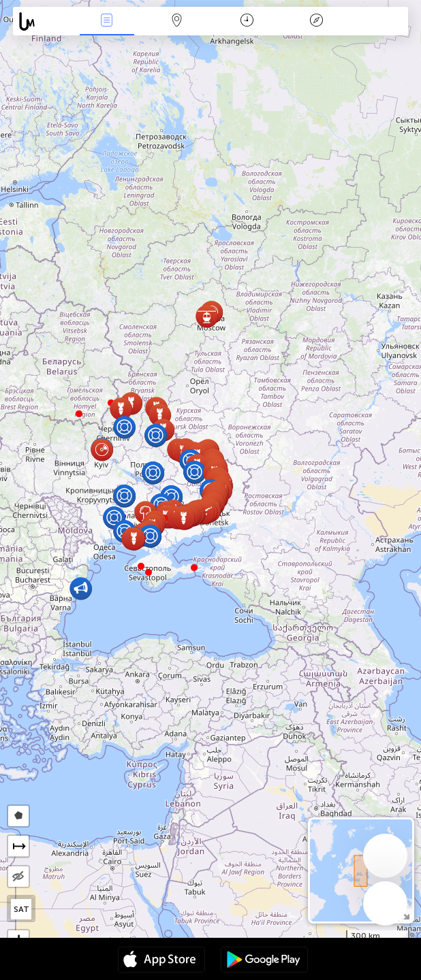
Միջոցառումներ (107, 21)
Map (177, 21)
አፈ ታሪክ (317, 21)
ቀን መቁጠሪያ (247, 21)
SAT (21, 909)
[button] (79, 414)
